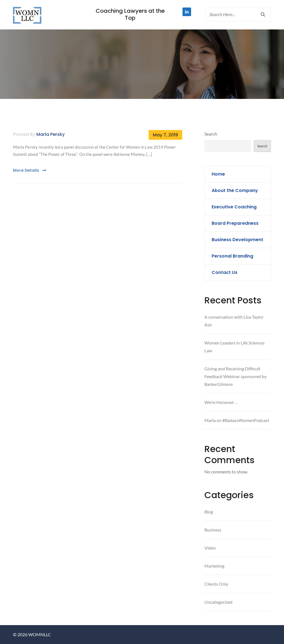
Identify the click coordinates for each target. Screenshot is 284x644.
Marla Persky (50, 134)
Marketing (214, 566)
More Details (30, 170)
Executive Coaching (234, 207)
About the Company (235, 190)
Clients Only (216, 584)
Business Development (237, 240)
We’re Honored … (221, 402)
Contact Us (225, 272)
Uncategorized (218, 602)
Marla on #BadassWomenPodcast (237, 420)
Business (213, 530)
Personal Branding (232, 256)
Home (218, 174)
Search (211, 134)
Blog (209, 512)
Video (210, 548)
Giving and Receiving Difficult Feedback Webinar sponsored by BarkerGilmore (235, 376)
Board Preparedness (235, 223)
